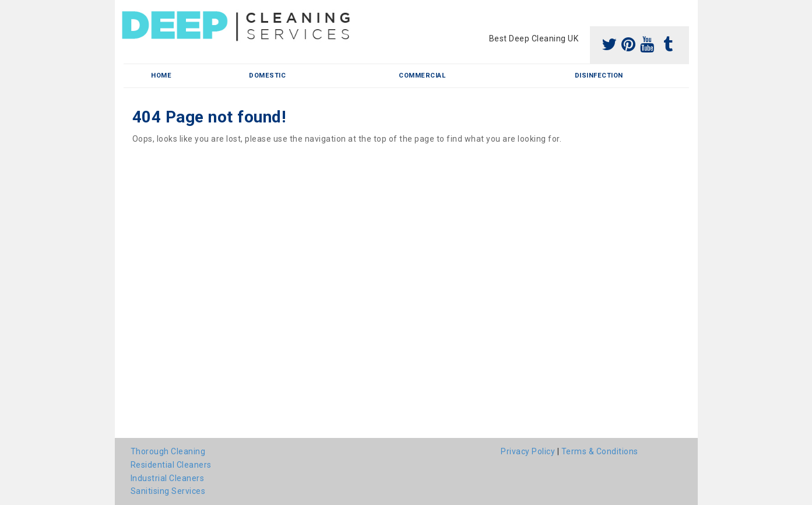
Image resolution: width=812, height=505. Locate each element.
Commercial (422, 76)
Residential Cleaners (171, 465)
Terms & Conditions (600, 451)
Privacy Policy (528, 451)
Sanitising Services (168, 491)
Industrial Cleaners (168, 478)
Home (161, 76)
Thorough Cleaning (168, 451)
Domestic (267, 76)
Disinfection (599, 76)
